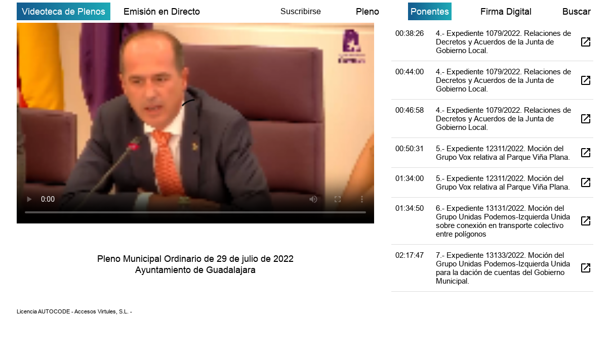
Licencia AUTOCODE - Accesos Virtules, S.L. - (74, 311)
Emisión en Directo (162, 11)
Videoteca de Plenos (64, 11)
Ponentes (430, 11)
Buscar (577, 11)
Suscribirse (301, 11)
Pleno (368, 11)
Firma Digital (506, 11)
